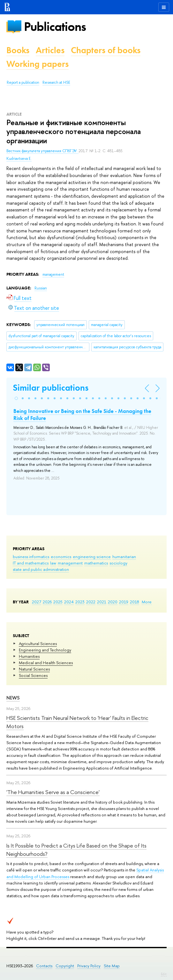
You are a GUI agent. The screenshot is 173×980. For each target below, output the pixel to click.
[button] (16, 398)
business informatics (31, 557)
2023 (80, 602)
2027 (37, 602)
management (70, 563)
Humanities (29, 656)
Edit (164, 974)
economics (61, 557)
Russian (41, 288)
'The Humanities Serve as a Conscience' (53, 792)
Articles (50, 50)
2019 (124, 602)
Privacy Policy (89, 966)
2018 (135, 602)
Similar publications (51, 388)
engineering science (92, 557)
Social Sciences (33, 675)
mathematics (96, 563)
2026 (47, 602)
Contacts (44, 966)
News (13, 698)
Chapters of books (106, 50)
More (147, 602)
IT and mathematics (31, 563)
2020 (113, 602)
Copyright (65, 966)
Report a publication (23, 82)
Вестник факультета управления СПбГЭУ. (42, 151)
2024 (69, 602)
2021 (102, 602)
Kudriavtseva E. (19, 159)
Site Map (112, 966)
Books (18, 50)
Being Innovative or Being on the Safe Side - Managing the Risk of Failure (82, 415)
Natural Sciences (34, 669)
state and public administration (41, 569)
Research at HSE (56, 82)
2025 (58, 602)
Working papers (38, 64)
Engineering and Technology (45, 650)
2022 (91, 602)
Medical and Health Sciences (46, 663)
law (53, 563)
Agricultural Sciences (38, 643)
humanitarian (124, 557)
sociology (118, 563)
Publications (55, 27)
